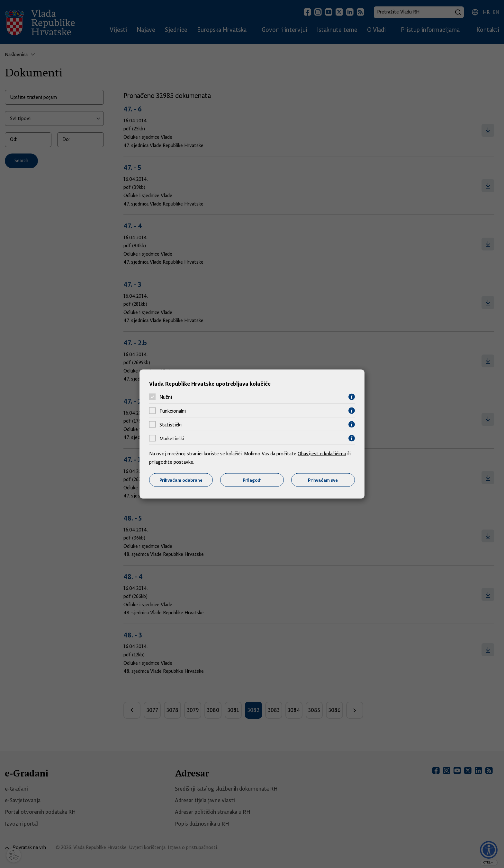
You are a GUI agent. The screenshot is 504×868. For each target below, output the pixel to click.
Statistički (171, 425)
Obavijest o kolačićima (322, 454)
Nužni (166, 397)
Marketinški (172, 438)
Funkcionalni (173, 411)
